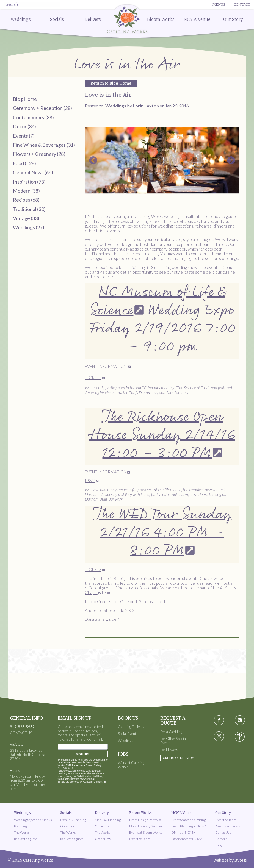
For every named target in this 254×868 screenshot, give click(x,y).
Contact (242, 5)
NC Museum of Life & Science (158, 301)
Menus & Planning (73, 820)
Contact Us (223, 832)
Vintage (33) (26, 218)
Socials (57, 19)
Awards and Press (228, 826)
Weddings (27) (29, 227)
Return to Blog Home (111, 83)
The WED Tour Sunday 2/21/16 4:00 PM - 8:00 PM (162, 533)
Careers (221, 839)
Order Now (103, 839)
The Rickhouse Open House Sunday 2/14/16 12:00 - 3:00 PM (162, 435)
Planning (20, 826)
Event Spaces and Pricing (188, 820)
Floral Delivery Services (146, 826)
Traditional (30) (29, 209)
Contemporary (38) (33, 117)
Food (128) (24, 163)
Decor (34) (24, 126)
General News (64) (33, 172)
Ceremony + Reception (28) (42, 108)
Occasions (67, 826)
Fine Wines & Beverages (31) (44, 145)
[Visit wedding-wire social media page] (240, 737)
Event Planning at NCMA (189, 826)
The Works (22, 832)
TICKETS (93, 378)
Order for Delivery (178, 758)
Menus (219, 5)
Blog (218, 845)
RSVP (90, 481)
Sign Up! (83, 754)
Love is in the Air (108, 95)
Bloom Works (161, 19)
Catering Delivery (131, 727)
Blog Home (25, 99)
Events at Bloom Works (146, 832)
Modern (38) (26, 191)
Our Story (233, 19)
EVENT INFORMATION (106, 366)
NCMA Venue (197, 19)
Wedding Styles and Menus (33, 820)
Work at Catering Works (131, 765)
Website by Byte (228, 860)
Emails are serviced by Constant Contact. (80, 782)
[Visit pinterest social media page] (240, 720)
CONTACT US (21, 733)
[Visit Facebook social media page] (219, 720)
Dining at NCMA (183, 832)
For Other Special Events (173, 741)
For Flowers (169, 750)
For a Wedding (171, 732)
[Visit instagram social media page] (219, 737)
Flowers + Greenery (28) (39, 154)
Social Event (127, 734)
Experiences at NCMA (187, 839)
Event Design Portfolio (145, 820)
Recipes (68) (26, 200)
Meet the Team (140, 839)
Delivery (93, 19)
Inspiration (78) (29, 182)
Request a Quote (26, 839)
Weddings (21, 19)
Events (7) (24, 136)
